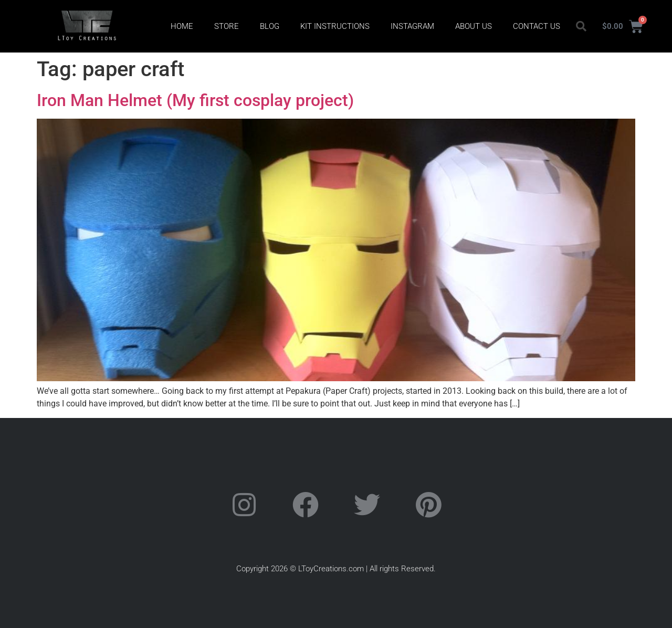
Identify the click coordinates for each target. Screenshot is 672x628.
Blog (270, 26)
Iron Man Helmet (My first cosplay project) (195, 100)
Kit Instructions (335, 26)
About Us (474, 26)
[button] (581, 26)
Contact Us (537, 26)
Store (227, 26)
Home (182, 26)
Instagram (412, 26)
